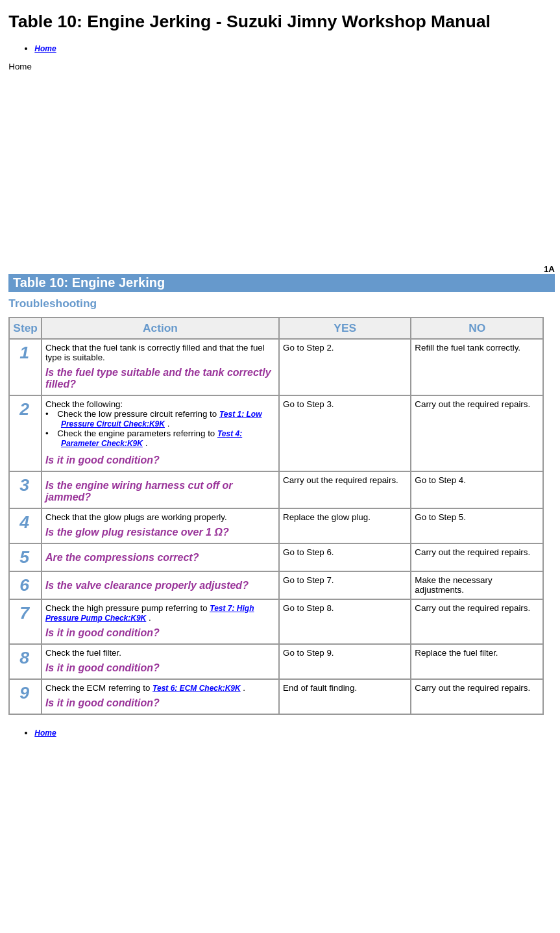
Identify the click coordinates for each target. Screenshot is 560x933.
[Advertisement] (282, 162)
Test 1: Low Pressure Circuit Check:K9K (162, 419)
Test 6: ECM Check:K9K (197, 688)
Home (45, 49)
